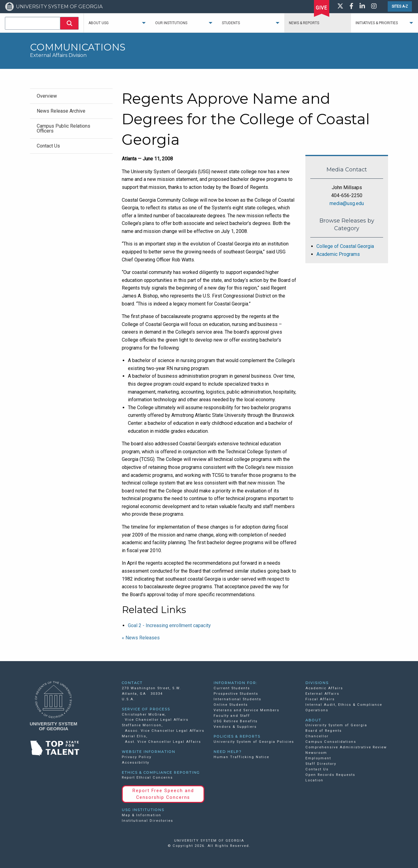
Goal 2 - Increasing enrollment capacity (169, 625)
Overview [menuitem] (47, 96)
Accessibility (136, 763)
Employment (318, 758)
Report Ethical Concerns (147, 778)
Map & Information (142, 815)
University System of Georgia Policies (254, 742)
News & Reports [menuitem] (304, 23)
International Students (237, 699)
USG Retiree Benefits (236, 721)
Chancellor (317, 736)
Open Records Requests (330, 775)
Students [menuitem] (231, 23)
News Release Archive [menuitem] (61, 111)
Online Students (231, 705)
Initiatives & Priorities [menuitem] (377, 23)
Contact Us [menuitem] (48, 146)
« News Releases (141, 638)
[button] (69, 23)
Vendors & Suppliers (235, 727)
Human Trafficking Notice (241, 757)
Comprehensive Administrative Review (346, 747)
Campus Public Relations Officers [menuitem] (63, 128)
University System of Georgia (336, 725)
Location (314, 780)
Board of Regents (324, 731)
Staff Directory (321, 764)
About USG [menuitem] (99, 23)
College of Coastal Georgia (345, 246)
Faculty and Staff (232, 716)
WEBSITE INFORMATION (149, 752)
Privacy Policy (137, 757)
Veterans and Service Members (246, 710)
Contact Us (317, 769)
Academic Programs (338, 254)
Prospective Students (236, 694)
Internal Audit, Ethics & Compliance (344, 705)
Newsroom (316, 753)
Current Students (232, 688)
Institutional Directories (147, 821)
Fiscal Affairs (320, 699)
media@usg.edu (347, 203)
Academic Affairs (324, 688)
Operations (317, 710)
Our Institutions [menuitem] (171, 23)
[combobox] (33, 23)
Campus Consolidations (331, 742)
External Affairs (322, 694)
